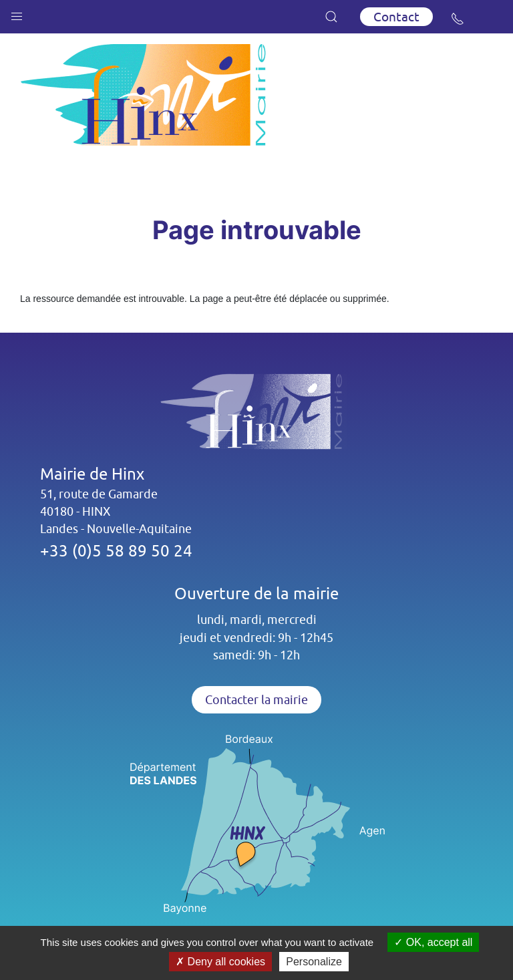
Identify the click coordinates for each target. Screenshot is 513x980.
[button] (17, 13)
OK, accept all (433, 942)
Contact (396, 17)
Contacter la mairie (256, 700)
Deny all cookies (220, 962)
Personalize (314, 962)
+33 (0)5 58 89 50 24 (116, 550)
